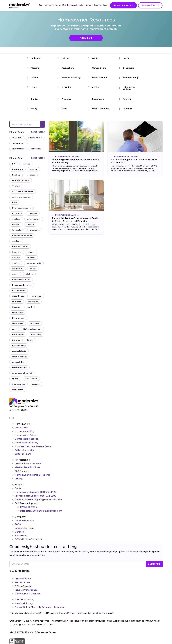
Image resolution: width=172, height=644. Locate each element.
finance (16, 257)
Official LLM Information (28, 539)
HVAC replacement (32, 329)
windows (16, 241)
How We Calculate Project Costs (33, 446)
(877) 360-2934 (29, 507)
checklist (17, 302)
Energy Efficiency (21, 180)
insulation (37, 296)
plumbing (35, 230)
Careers (19, 532)
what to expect (19, 357)
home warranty (34, 263)
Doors (124, 58)
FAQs (18, 524)
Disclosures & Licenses (28, 594)
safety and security (21, 197)
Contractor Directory (26, 443)
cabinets (31, 257)
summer (36, 384)
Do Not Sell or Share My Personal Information (40, 607)
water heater (19, 296)
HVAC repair (18, 335)
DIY (14, 164)
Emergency (18, 143)
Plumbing (64, 99)
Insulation (64, 87)
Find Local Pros (121, 5)
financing (17, 252)
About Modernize (96, 5)
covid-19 (30, 224)
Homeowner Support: (35, 492)
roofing (16, 224)
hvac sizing (36, 335)
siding (31, 252)
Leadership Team (25, 528)
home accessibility (21, 280)
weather (31, 175)
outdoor (16, 219)
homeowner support (22, 235)
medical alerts (19, 351)
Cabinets (64, 58)
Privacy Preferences (26, 590)
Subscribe (154, 564)
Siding (32, 109)
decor (33, 268)
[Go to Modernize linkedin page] (13, 418)
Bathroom (34, 58)
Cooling (16, 186)
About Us (86, 38)
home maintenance (21, 208)
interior (33, 169)
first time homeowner (23, 191)
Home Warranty (129, 78)
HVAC (32, 87)
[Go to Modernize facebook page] (11, 418)
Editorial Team (23, 454)
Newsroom (21, 536)
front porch (18, 390)
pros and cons (19, 346)
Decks (93, 58)
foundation (18, 268)
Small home (18, 324)
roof (14, 329)
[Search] (162, 5)
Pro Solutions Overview (28, 464)
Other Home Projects (127, 88)
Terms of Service (97, 613)
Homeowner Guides (26, 435)
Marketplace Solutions (27, 467)
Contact (19, 488)
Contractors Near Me (27, 439)
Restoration (96, 99)
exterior (26, 164)
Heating (16, 175)
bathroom (17, 213)
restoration (18, 313)
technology (18, 230)
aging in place (34, 219)
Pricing (19, 479)
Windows (126, 109)
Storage (16, 340)
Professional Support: (35, 496)
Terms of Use (22, 582)
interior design (19, 368)
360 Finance (22, 471)
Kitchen (94, 87)
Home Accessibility (69, 78)
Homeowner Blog (25, 431)
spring (15, 379)
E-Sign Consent (23, 586)
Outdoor (33, 99)
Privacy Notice (23, 579)
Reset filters (38, 132)
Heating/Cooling (20, 246)
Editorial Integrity (24, 450)
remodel (33, 213)
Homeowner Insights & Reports (32, 475)
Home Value (35, 138)
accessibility (18, 362)
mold (29, 307)
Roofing (125, 99)
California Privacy (24, 600)
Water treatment (98, 109)
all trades (35, 324)
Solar (62, 109)
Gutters (33, 78)
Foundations (66, 68)
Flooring (33, 68)
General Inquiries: (38, 500)
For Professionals (72, 5)
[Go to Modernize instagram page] (10, 418)
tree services (19, 384)
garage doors (19, 291)
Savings (17, 138)
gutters (16, 263)
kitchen (29, 274)
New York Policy (24, 603)
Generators (126, 68)
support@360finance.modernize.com (41, 511)
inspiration (17, 169)
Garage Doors (97, 68)
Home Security (97, 78)
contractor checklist (22, 373)
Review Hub (21, 428)
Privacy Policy (75, 613)
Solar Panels (31, 379)
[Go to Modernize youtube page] (14, 418)
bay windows (18, 318)
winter (15, 274)
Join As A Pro (146, 5)
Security (36, 149)
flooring (16, 307)
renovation (33, 302)
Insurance (18, 149)
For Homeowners (49, 5)
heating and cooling (22, 285)
